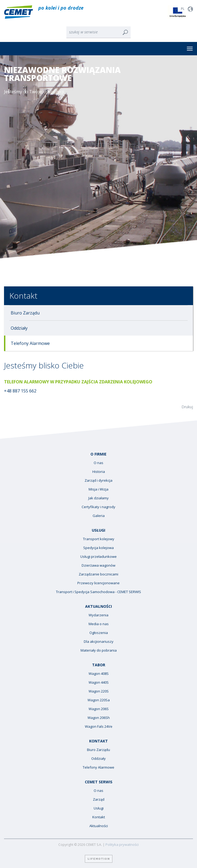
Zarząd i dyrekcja (98, 480)
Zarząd (99, 799)
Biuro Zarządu (25, 313)
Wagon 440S (99, 682)
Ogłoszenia (99, 633)
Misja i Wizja (98, 489)
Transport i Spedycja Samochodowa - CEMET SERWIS (98, 592)
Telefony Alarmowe (30, 343)
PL (183, 9)
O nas (98, 463)
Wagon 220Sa (99, 700)
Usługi (99, 808)
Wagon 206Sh (99, 718)
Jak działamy (98, 498)
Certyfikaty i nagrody (98, 507)
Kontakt (23, 296)
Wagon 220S (99, 691)
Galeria (99, 516)
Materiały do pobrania (99, 650)
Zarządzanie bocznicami (98, 574)
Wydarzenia (98, 615)
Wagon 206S (99, 709)
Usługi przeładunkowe (98, 557)
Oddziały (19, 328)
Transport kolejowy (99, 539)
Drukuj (187, 407)
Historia (99, 472)
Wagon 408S (99, 674)
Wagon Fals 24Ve (99, 727)
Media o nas (99, 624)
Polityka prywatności (122, 845)
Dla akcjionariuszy (99, 642)
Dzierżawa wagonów (98, 565)
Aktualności (99, 826)
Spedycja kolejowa (98, 548)
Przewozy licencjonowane (98, 583)
